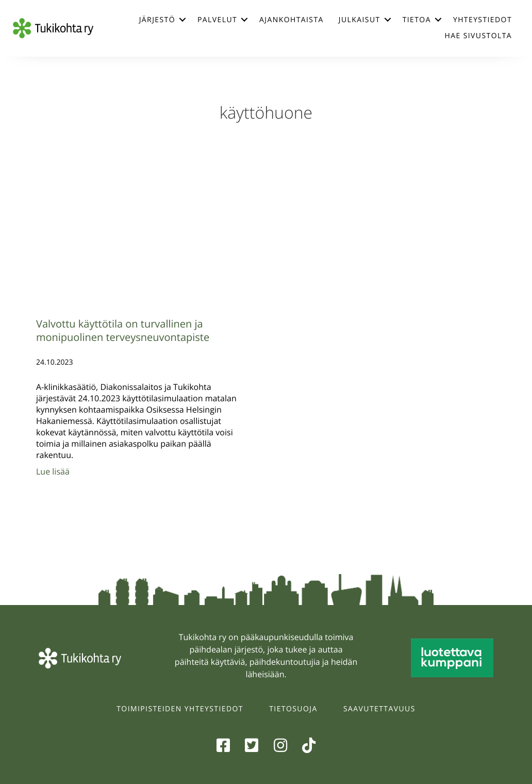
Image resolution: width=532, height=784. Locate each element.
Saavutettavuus (379, 709)
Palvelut (217, 20)
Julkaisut (360, 20)
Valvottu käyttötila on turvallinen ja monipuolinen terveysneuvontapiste (123, 330)
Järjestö (157, 20)
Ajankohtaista (292, 20)
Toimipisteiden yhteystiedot (180, 709)
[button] (182, 20)
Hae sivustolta (478, 36)
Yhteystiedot (483, 20)
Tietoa (417, 20)
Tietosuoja (293, 709)
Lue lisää (53, 471)
